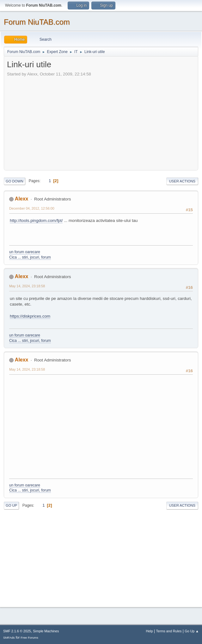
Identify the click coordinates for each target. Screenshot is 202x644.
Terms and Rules (169, 631)
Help (150, 631)
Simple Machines (46, 631)
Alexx (22, 199)
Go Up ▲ (192, 631)
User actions (182, 181)
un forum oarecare (25, 252)
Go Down (15, 181)
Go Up (11, 505)
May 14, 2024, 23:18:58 (27, 286)
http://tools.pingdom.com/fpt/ (36, 221)
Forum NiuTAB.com (37, 22)
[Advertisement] (104, 122)
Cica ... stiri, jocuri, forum (30, 257)
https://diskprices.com (30, 316)
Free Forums (29, 638)
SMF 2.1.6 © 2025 (17, 631)
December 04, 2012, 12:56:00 (32, 208)
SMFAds (9, 638)
